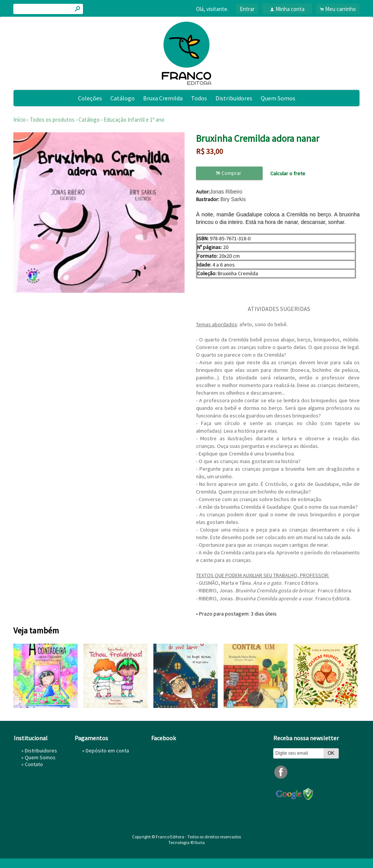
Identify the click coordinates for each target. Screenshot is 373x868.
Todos (199, 98)
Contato (34, 764)
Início (20, 120)
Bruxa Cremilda (163, 98)
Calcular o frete (288, 173)
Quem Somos (278, 98)
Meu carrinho (340, 9)
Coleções (90, 98)
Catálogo (123, 98)
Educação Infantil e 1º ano (134, 120)
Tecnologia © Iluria (186, 842)
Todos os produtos (52, 120)
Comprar (230, 173)
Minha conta (290, 9)
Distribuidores (234, 98)
